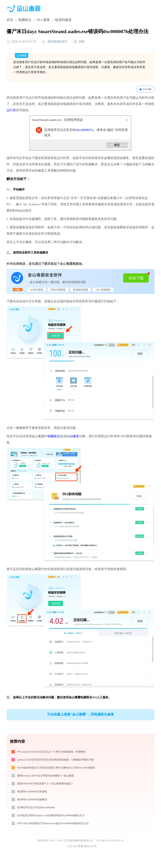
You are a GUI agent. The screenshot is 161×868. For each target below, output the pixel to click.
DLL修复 (43, 20)
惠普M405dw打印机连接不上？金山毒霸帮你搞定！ (46, 784)
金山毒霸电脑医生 (80, 697)
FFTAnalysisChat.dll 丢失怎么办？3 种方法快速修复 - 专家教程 (51, 752)
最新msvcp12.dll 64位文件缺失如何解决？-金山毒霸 (45, 776)
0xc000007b (84, 130)
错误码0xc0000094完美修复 (32, 792)
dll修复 (74, 436)
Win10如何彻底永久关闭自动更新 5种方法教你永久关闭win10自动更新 (56, 768)
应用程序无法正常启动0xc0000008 (36, 807)
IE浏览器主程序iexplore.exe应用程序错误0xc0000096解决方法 (51, 815)
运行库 (11, 110)
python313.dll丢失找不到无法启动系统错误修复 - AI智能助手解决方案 (56, 760)
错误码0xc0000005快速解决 (32, 799)
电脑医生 (25, 20)
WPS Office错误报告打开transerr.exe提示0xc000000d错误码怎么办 (53, 823)
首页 (10, 20)
